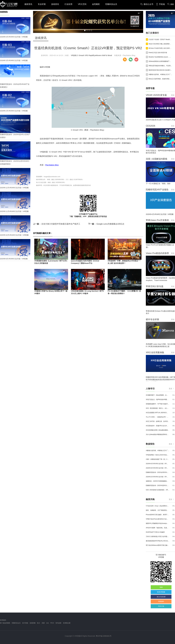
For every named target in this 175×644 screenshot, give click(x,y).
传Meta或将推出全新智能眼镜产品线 (160, 61)
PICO (52, 623)
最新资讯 (28, 4)
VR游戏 (74, 55)
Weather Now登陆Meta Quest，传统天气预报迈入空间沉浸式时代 (160, 57)
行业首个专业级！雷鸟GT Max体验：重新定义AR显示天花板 (160, 39)
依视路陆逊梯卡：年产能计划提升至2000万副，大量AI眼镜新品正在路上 (158, 404)
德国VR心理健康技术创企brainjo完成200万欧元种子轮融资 (158, 523)
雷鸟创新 (58, 623)
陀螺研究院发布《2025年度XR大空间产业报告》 (158, 485)
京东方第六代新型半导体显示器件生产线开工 (57, 224)
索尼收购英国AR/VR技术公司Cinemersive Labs (158, 541)
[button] (85, 30)
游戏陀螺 (33, 623)
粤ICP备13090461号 (104, 636)
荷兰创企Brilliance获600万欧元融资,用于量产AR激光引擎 (158, 545)
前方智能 (25, 623)
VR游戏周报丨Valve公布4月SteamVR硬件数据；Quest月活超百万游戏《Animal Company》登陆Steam (158, 455)
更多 (171, 389)
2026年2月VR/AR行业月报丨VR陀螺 (158, 477)
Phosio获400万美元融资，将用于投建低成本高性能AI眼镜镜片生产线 (158, 515)
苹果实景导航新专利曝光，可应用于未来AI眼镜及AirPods (160, 66)
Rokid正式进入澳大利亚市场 (158, 53)
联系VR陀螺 (161, 592)
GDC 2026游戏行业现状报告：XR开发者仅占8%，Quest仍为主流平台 (158, 490)
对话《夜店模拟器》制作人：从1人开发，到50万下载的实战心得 (158, 408)
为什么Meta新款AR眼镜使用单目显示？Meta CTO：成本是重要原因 (158, 434)
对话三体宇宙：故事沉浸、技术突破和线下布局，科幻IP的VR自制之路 (158, 421)
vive (47, 623)
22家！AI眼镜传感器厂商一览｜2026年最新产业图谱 (158, 459)
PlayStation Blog (52, 165)
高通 (43, 623)
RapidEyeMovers (95, 55)
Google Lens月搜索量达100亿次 (106, 224)
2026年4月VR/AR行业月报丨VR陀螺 (158, 464)
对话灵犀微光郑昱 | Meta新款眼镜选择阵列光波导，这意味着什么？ (158, 430)
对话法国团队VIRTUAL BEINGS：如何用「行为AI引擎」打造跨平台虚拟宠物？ (158, 413)
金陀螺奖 (96, 4)
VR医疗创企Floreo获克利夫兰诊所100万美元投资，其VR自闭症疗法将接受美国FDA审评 (158, 519)
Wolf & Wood (107, 55)
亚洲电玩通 (67, 623)
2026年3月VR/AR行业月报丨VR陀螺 (158, 468)
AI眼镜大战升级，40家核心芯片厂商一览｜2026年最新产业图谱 (160, 74)
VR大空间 (82, 4)
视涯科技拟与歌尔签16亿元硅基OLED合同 (160, 70)
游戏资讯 (55, 4)
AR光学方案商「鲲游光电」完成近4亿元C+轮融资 (158, 528)
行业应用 (68, 4)
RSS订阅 (161, 606)
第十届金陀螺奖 (5, 623)
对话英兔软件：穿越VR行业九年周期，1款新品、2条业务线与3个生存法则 (158, 426)
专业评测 (42, 4)
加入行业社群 (161, 597)
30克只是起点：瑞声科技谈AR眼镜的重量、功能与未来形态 (158, 399)
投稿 (161, 587)
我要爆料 (161, 601)
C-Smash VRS (83, 55)
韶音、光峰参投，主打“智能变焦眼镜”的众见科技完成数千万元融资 (158, 510)
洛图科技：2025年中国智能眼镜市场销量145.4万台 (158, 481)
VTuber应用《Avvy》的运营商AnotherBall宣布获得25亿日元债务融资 (158, 506)
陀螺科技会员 (111, 4)
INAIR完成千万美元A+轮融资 (155, 532)
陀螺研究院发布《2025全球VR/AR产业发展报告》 (158, 472)
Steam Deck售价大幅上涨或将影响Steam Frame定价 (160, 44)
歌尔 (39, 623)
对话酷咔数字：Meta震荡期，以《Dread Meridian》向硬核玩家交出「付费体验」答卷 (158, 395)
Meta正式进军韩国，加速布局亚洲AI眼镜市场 (160, 79)
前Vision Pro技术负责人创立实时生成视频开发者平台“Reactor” (160, 48)
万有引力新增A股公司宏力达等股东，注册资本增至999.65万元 (158, 537)
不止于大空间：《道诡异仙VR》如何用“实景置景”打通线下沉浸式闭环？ (158, 417)
